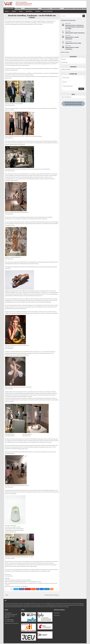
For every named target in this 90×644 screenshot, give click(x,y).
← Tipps (6, 595)
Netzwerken (38, 11)
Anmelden (81, 89)
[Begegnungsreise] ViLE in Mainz (73, 43)
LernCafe (64, 59)
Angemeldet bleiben (68, 86)
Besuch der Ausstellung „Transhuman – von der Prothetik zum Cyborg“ (32, 16)
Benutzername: (66, 78)
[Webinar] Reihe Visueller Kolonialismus (75, 33)
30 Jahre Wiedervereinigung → (52, 595)
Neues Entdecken (29, 11)
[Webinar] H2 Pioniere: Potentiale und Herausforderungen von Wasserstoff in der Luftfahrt (75, 27)
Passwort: (65, 82)
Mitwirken (14, 11)
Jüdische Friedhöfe (66, 69)
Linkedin (47, 589)
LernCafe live (65, 62)
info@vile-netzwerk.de (13, 623)
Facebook (22, 589)
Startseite (7, 11)
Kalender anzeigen (65, 52)
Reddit (33, 589)
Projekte (21, 11)
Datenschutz (57, 615)
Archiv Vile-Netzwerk (66, 97)
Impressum (57, 613)
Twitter (16, 589)
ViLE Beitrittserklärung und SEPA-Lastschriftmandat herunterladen (73, 104)
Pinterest (28, 589)
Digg (42, 589)
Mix (52, 589)
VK (38, 589)
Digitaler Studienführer (48, 11)
